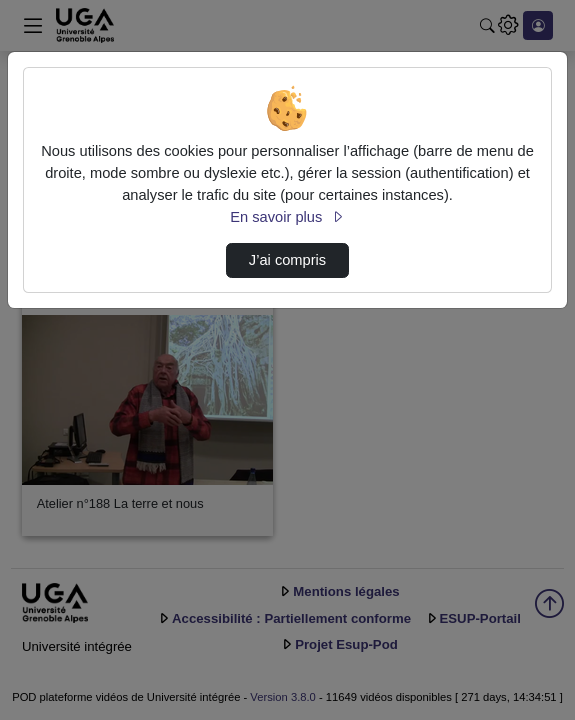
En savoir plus (287, 217)
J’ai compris (287, 260)
